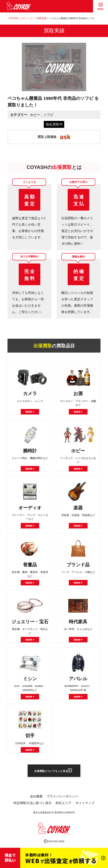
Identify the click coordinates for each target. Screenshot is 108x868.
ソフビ (48, 115)
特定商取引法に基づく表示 (33, 804)
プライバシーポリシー (62, 798)
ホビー (35, 115)
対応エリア (64, 804)
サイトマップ (85, 804)
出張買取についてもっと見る (53, 771)
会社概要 (36, 798)
